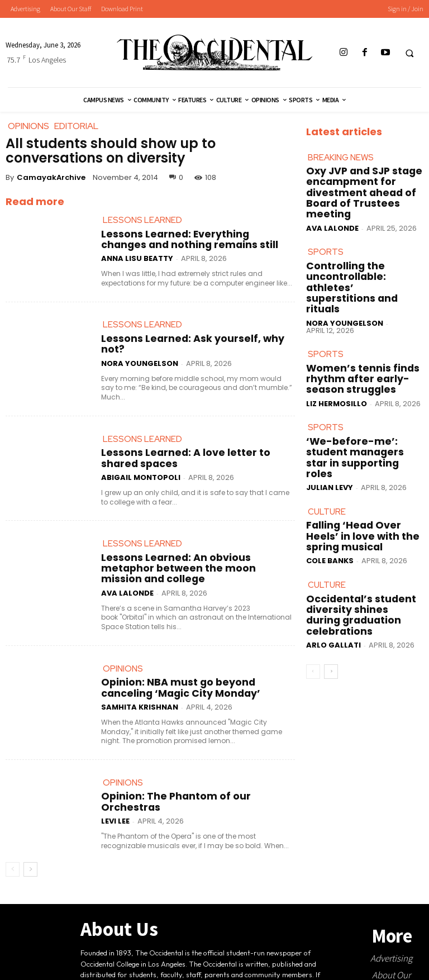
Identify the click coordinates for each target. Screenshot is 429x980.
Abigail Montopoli (141, 467)
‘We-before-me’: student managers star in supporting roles (361, 406)
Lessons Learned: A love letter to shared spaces (190, 455)
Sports (326, 240)
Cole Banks (330, 490)
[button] (409, 53)
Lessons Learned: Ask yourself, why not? (177, 347)
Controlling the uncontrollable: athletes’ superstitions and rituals (354, 264)
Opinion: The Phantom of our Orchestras (179, 785)
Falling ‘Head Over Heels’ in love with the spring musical (360, 474)
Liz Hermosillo (337, 355)
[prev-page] (13, 845)
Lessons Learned (142, 224)
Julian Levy (330, 425)
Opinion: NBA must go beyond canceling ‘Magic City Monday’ (192, 673)
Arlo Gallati (333, 561)
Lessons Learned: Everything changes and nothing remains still (197, 244)
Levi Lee (115, 796)
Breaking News (341, 161)
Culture (327, 454)
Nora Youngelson (140, 358)
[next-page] (30, 845)
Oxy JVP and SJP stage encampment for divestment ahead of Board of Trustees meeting (362, 189)
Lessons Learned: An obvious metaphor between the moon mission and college (193, 558)
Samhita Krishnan (140, 689)
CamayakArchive (51, 177)
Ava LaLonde (127, 573)
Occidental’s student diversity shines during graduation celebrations (364, 542)
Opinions (123, 653)
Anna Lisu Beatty (137, 260)
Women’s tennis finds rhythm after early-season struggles (363, 339)
